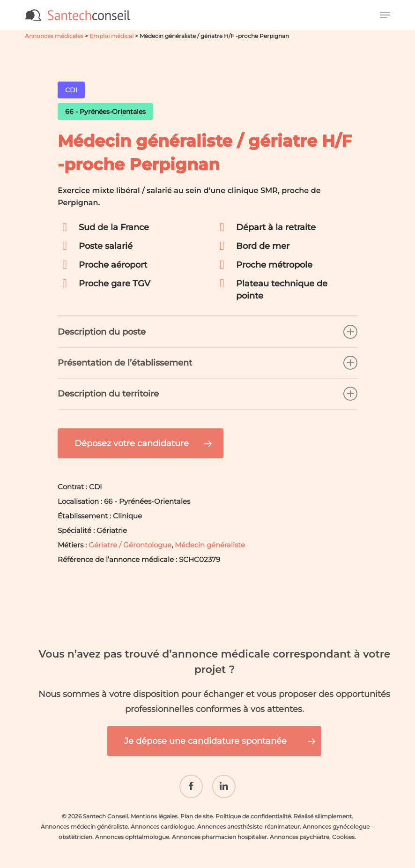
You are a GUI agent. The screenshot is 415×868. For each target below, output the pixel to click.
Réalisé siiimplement (323, 809)
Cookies (343, 830)
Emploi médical (111, 36)
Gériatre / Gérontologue (130, 545)
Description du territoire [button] (207, 394)
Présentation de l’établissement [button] (207, 363)
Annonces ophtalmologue (132, 830)
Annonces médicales (54, 36)
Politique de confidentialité (253, 809)
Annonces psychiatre (300, 830)
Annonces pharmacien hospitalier (219, 830)
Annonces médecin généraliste (84, 819)
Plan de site (196, 809)
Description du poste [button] (207, 332)
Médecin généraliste (210, 545)
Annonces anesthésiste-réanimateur (248, 819)
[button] (385, 15)
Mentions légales (154, 809)
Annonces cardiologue (163, 819)
